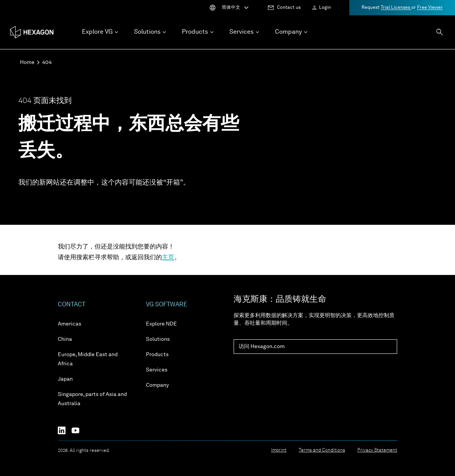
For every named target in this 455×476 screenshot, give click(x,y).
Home (27, 62)
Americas (70, 324)
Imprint (279, 450)
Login (325, 8)
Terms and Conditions (322, 450)
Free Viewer (430, 8)
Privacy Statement (377, 450)
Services (157, 370)
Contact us (289, 8)
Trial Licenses (396, 8)
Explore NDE (161, 324)
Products (157, 355)
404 (47, 62)
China (65, 339)
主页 (168, 258)
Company (157, 385)
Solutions (158, 339)
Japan (65, 379)
